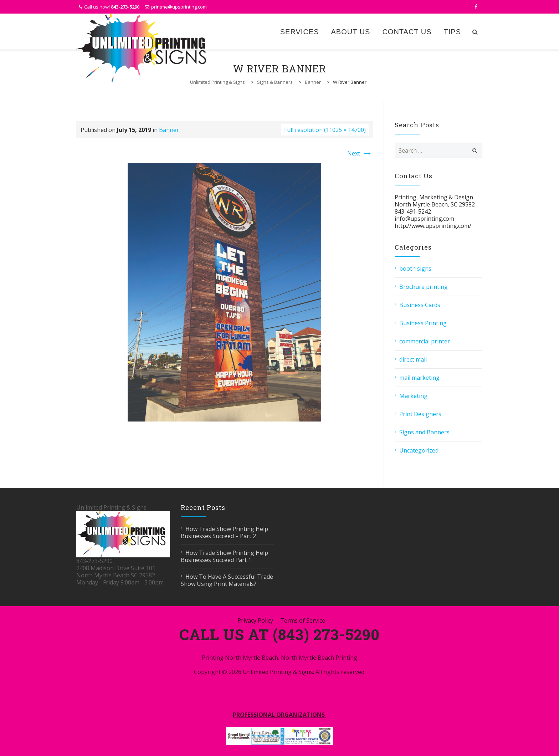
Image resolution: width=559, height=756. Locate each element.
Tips (452, 32)
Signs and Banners (424, 432)
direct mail (413, 359)
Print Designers (420, 414)
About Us (351, 32)
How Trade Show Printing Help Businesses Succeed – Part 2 (224, 532)
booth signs (415, 269)
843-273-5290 (125, 7)
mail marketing (419, 378)
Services (300, 32)
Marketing (413, 396)
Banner (169, 130)
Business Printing (423, 323)
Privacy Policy (255, 620)
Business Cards (420, 305)
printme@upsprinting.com (179, 7)
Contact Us (407, 32)
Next (360, 153)
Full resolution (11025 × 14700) (325, 130)
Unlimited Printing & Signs (278, 672)
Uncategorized (419, 450)
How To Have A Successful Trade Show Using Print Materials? (227, 580)
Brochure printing (424, 287)
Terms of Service (303, 620)
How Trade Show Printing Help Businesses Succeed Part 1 (224, 556)
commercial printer (425, 341)
